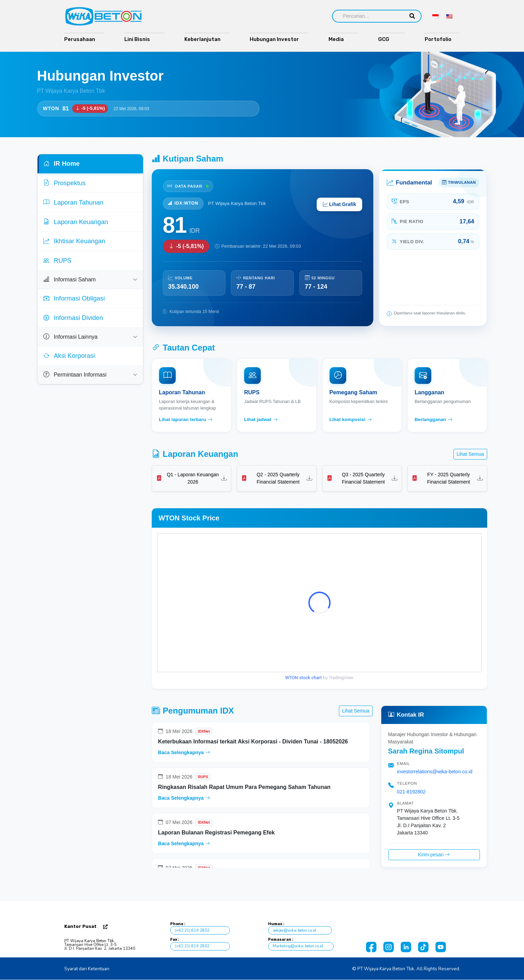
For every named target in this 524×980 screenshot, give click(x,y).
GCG (387, 39)
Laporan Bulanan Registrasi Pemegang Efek (216, 833)
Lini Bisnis (140, 39)
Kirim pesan (434, 855)
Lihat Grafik (340, 204)
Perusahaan (80, 39)
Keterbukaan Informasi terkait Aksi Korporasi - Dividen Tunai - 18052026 (253, 742)
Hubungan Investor (274, 39)
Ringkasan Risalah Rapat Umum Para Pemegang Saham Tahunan (244, 787)
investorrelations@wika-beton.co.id (435, 772)
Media (339, 39)
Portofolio (440, 39)
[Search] (368, 16)
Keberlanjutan (202, 39)
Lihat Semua (470, 454)
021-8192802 (411, 792)
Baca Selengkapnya (184, 752)
